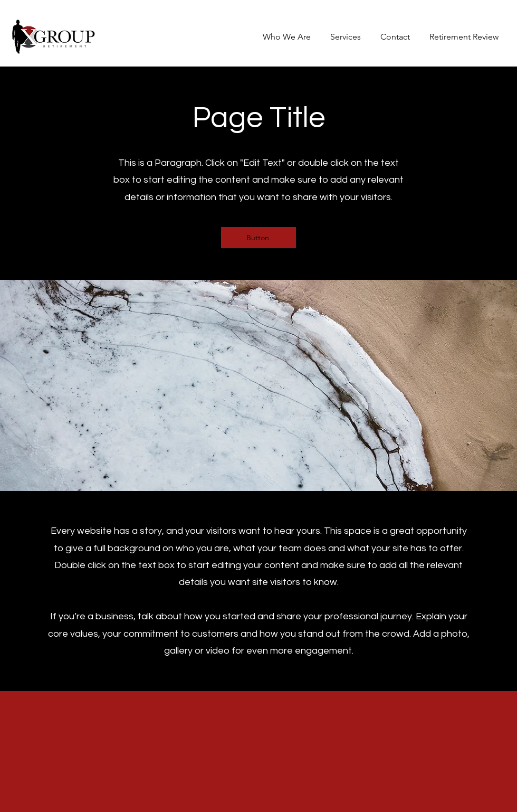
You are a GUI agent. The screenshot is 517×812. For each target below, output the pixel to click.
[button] (344, 37)
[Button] (258, 238)
